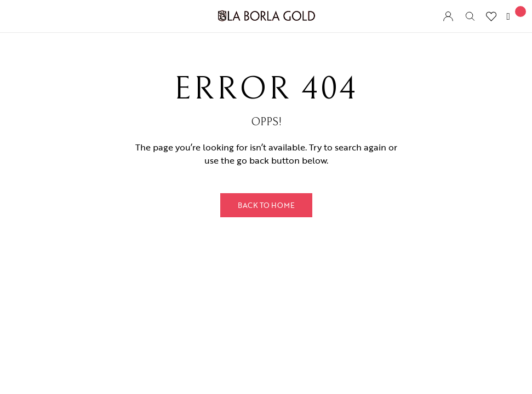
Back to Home (266, 205)
